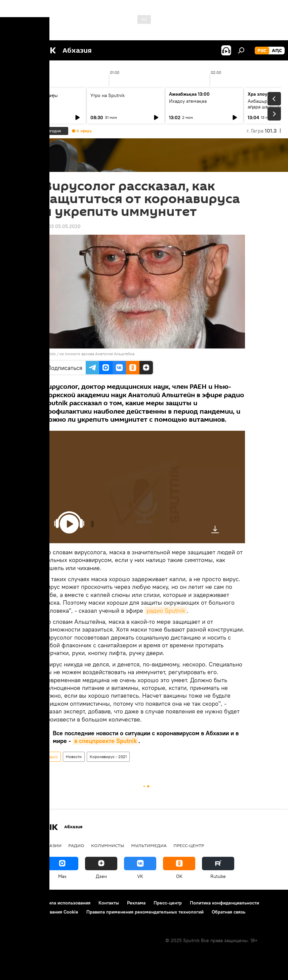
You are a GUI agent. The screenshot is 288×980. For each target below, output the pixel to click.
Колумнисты (108, 845)
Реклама (136, 903)
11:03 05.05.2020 (62, 226)
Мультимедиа (149, 845)
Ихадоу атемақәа (188, 101)
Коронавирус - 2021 (108, 757)
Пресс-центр (189, 845)
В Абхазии (49, 845)
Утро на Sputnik (108, 95)
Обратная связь (229, 912)
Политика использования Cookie (43, 912)
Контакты (109, 903)
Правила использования (64, 903)
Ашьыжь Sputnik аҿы (35, 95)
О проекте (18, 903)
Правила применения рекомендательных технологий (145, 912)
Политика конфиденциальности (224, 903)
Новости (74, 757)
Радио (52, 757)
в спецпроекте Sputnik (106, 741)
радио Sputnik (166, 611)
